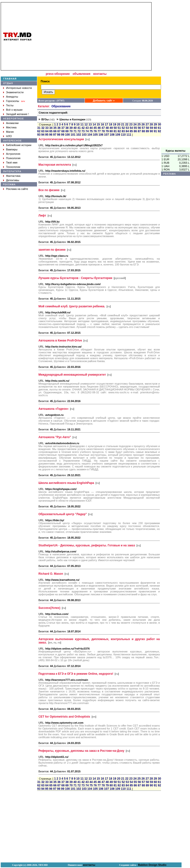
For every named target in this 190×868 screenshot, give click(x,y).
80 (111, 131)
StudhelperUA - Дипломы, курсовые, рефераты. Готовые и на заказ (87, 545)
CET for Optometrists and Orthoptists (64, 717)
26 (143, 124)
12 (86, 124)
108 (112, 135)
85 (131, 131)
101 (73, 135)
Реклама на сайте (17, 189)
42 (83, 128)
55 (135, 128)
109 (118, 135)
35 (55, 128)
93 (39, 135)
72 (79, 131)
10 (78, 124)
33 (47, 128)
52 (123, 128)
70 (71, 131)
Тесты (10, 105)
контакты (100, 74)
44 (91, 128)
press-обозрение (58, 74)
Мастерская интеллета (55, 165)
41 (79, 128)
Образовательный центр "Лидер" (63, 514)
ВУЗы (45, 119)
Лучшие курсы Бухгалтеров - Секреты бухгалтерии (75, 278)
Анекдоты (12, 97)
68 (63, 131)
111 (129, 135)
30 (159, 124)
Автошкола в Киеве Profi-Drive (60, 341)
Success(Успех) (49, 608)
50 (115, 128)
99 (63, 135)
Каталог (44, 106)
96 (51, 135)
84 (127, 131)
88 (143, 131)
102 (79, 135)
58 (147, 128)
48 (107, 128)
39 (71, 128)
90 (151, 131)
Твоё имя (12, 163)
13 (90, 124)
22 (127, 124)
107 (107, 135)
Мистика (11, 127)
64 (47, 131)
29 (155, 124)
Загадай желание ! (17, 114)
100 (67, 135)
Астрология (13, 154)
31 (39, 128)
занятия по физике (52, 250)
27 (147, 124)
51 (119, 128)
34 (51, 128)
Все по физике (49, 190)
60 (155, 128)
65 (51, 131)
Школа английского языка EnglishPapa (66, 483)
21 (123, 124)
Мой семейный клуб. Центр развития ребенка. (72, 306)
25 (139, 124)
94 (43, 135)
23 (131, 124)
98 (59, 135)
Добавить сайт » (104, 101)
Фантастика (13, 176)
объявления (81, 74)
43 (87, 128)
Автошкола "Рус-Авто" (55, 437)
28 (151, 124)
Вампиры (12, 149)
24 (135, 124)
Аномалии (12, 123)
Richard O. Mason (51, 574)
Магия (10, 132)
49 (111, 128)
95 (47, 135)
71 (75, 131)
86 (135, 131)
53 (127, 128)
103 (84, 135)
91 (155, 131)
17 (106, 124)
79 (107, 131)
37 (63, 128)
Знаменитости (15, 92)
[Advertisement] (175, 75)
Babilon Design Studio (152, 865)
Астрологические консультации (61, 139)
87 (139, 131)
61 (159, 128)
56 (139, 128)
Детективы (13, 180)
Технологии (13, 167)
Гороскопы (13, 101)
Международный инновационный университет (72, 375)
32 (43, 128)
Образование (61, 106)
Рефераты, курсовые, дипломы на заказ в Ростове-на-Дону (81, 751)
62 (39, 131)
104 (90, 135)
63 (43, 131)
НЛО (9, 136)
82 (119, 131)
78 (103, 131)
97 (55, 135)
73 (83, 131)
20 (119, 124)
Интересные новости (19, 88)
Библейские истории (19, 145)
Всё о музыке (14, 110)
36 (59, 128)
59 (151, 128)
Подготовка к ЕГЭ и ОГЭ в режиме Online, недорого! (76, 674)
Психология (13, 158)
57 (143, 128)
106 (101, 135)
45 (95, 128)
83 (123, 131)
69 (67, 131)
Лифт (42, 216)
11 (82, 124)
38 (67, 128)
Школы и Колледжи (72, 119)
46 (99, 128)
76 (95, 131)
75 (91, 131)
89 (147, 131)
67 (59, 131)
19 (114, 124)
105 (95, 135)
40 (75, 128)
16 (102, 124)
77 (99, 131)
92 (159, 131)
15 (98, 124)
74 (87, 131)
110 (123, 135)
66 (55, 131)
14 (94, 124)
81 (115, 131)
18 (110, 124)
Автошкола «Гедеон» (54, 409)
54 (131, 128)
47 (103, 128)
